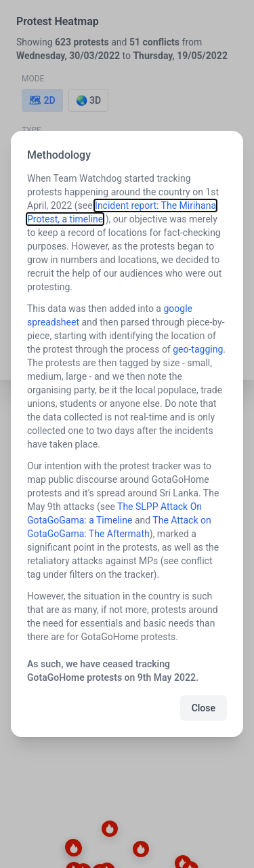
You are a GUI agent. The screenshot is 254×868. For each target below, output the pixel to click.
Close (204, 708)
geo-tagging (198, 349)
